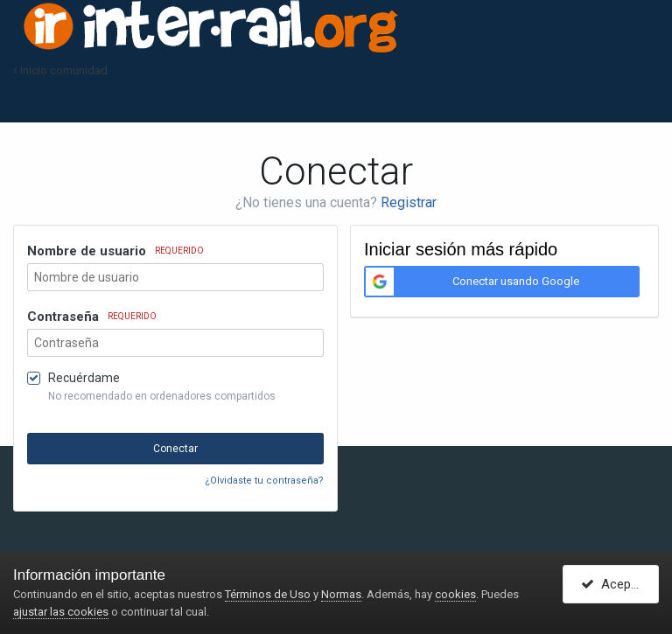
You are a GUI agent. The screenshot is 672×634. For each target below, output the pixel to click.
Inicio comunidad (60, 70)
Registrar (409, 202)
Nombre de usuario (115, 251)
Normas (341, 594)
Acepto (612, 584)
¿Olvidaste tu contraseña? (264, 481)
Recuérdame (84, 378)
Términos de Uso (268, 594)
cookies (455, 594)
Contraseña (92, 317)
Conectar (175, 449)
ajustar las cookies (61, 612)
